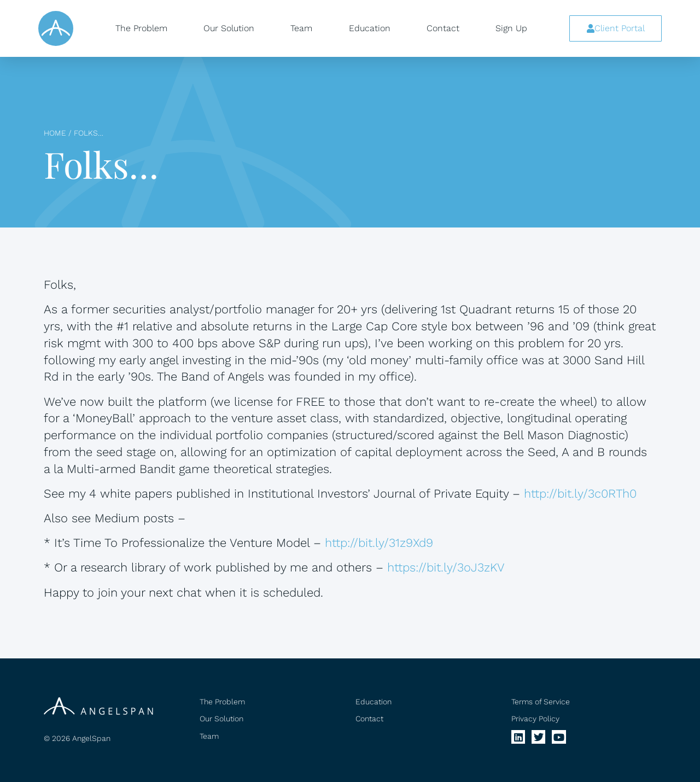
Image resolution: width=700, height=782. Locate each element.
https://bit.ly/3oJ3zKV (446, 567)
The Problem (141, 28)
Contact (443, 28)
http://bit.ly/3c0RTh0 (580, 494)
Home (55, 133)
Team (301, 28)
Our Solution (229, 28)
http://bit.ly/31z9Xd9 (379, 543)
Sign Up (511, 28)
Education (370, 28)
